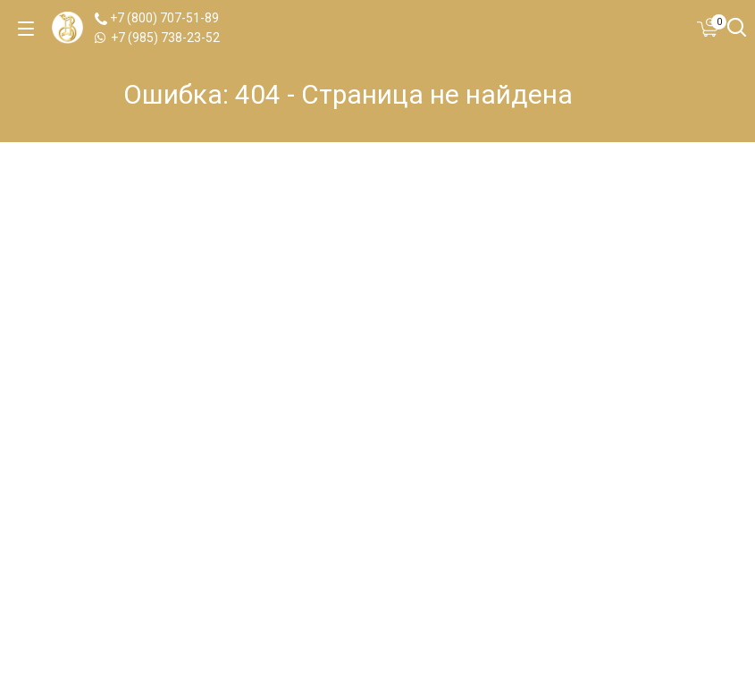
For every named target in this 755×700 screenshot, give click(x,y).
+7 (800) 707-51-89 (157, 18)
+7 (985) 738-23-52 (157, 38)
